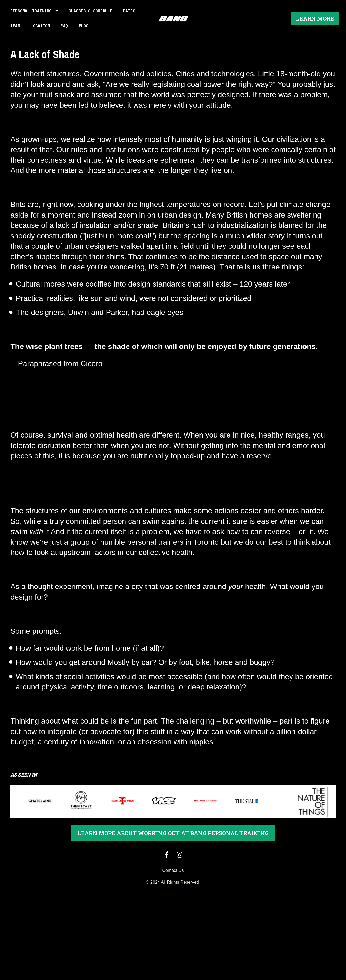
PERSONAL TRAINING (34, 17)
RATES (16, 32)
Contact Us (173, 884)
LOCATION (63, 32)
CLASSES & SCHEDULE (91, 17)
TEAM (38, 32)
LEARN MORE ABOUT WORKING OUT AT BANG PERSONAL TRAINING (173, 847)
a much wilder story (252, 249)
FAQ (87, 32)
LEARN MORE (315, 25)
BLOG (106, 32)
